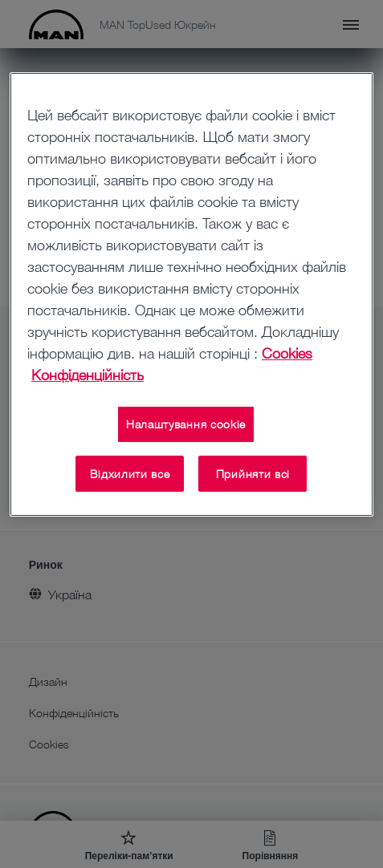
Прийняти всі (253, 474)
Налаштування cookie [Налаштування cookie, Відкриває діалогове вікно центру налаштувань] (186, 424)
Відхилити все (130, 474)
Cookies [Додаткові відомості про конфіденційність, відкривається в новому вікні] (287, 353)
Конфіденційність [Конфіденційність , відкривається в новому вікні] (88, 375)
